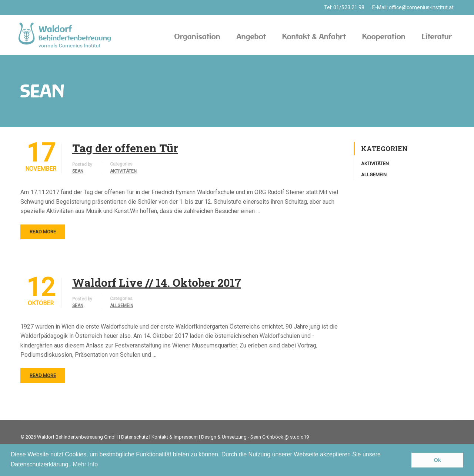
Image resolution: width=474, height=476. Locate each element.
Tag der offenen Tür (125, 148)
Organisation (197, 36)
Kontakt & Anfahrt (314, 36)
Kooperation (384, 36)
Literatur (437, 36)
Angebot (251, 36)
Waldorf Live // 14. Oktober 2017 (157, 283)
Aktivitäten (123, 171)
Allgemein (122, 306)
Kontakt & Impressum (175, 437)
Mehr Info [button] (86, 464)
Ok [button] (438, 460)
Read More (43, 232)
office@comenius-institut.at (421, 7)
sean (78, 171)
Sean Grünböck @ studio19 (280, 437)
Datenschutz (135, 437)
